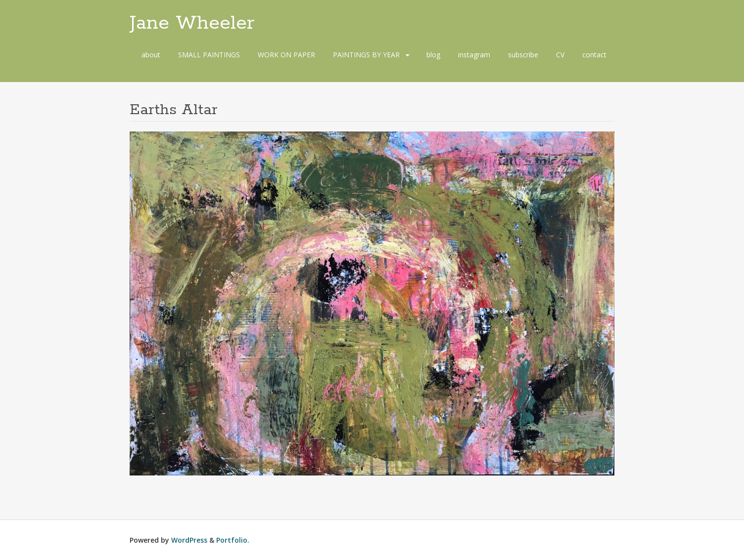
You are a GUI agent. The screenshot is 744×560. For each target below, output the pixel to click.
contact (594, 55)
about (151, 55)
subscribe (523, 55)
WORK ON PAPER (286, 55)
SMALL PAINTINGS (209, 55)
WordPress (189, 540)
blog (433, 55)
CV (560, 55)
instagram (474, 55)
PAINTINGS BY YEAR (366, 55)
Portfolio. (233, 540)
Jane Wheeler (192, 23)
